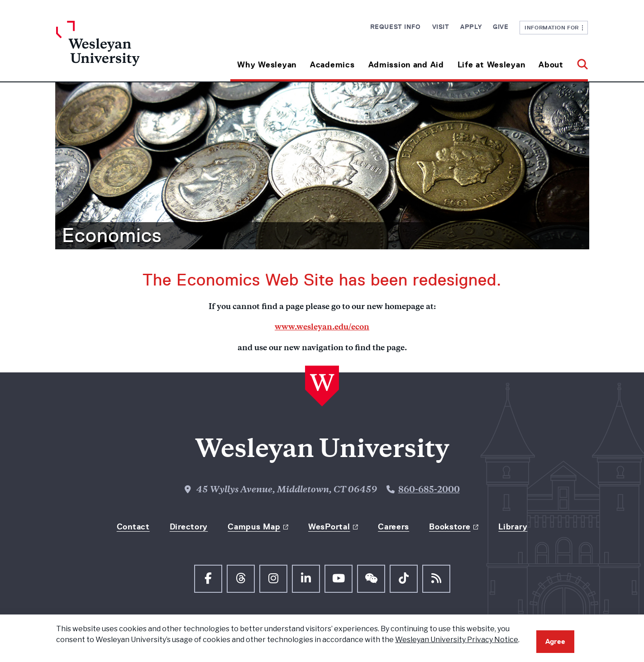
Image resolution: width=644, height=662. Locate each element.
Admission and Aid (406, 65)
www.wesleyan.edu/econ (322, 328)
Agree (555, 641)
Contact (133, 527)
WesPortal (329, 527)
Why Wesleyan (267, 65)
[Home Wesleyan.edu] (123, 51)
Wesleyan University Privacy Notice (457, 640)
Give (501, 27)
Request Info (396, 27)
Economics (112, 235)
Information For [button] (554, 27)
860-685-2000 (429, 490)
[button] (579, 61)
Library (513, 527)
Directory (189, 527)
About (551, 65)
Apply (471, 27)
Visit (441, 27)
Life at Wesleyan (491, 65)
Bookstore (450, 527)
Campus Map (254, 527)
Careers (394, 527)
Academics (332, 65)
